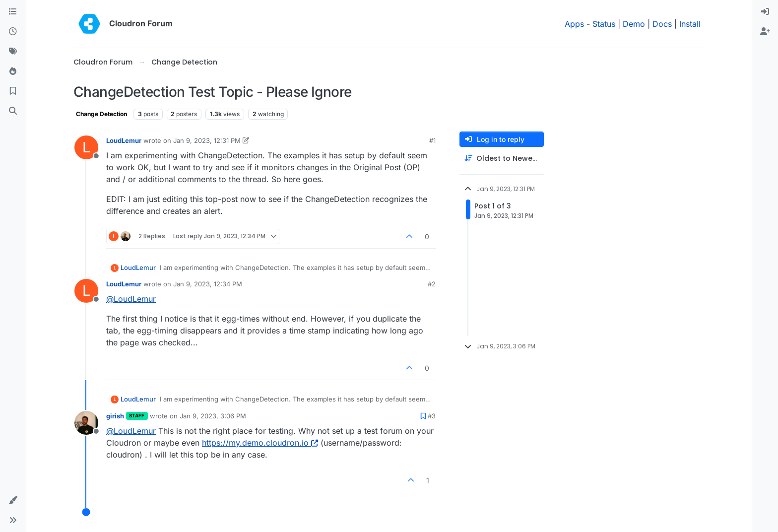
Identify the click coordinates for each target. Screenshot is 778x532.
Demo (634, 24)
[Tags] (13, 52)
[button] (13, 500)
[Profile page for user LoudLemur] (86, 147)
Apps (574, 24)
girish (115, 416)
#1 (432, 140)
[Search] (13, 111)
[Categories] (13, 12)
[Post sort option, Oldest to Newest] (502, 159)
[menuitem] (765, 12)
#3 (432, 416)
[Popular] (13, 71)
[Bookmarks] (13, 91)
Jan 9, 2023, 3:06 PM (213, 416)
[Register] (765, 32)
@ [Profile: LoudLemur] (131, 299)
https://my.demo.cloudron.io (260, 443)
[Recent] (13, 32)
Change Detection (101, 114)
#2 (432, 284)
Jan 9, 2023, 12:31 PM (207, 140)
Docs (662, 24)
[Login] (765, 12)
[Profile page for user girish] (86, 423)
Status (604, 24)
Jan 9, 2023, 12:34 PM (208, 284)
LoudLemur (124, 140)
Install (690, 24)
